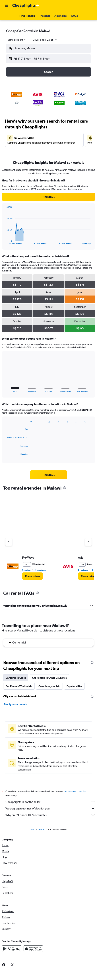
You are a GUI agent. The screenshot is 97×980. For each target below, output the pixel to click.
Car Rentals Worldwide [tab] (19, 686)
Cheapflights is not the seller (50, 802)
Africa (41, 829)
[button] (6, 6)
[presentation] (65, 488)
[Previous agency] (9, 542)
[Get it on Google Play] (12, 949)
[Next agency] (88, 542)
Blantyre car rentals (15, 704)
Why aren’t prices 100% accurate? (50, 815)
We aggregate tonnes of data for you (50, 808)
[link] (48, 197)
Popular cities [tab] (74, 686)
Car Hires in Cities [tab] (16, 678)
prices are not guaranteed (76, 791)
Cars (32, 829)
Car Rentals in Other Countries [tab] (49, 678)
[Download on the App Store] (33, 949)
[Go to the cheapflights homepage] (26, 6)
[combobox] (17, 40)
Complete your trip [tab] (49, 686)
